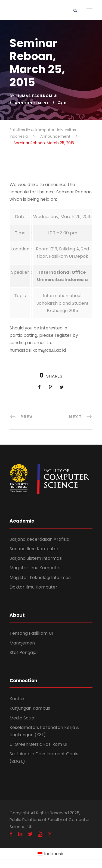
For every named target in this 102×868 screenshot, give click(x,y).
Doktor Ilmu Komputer (33, 587)
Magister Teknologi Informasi (40, 578)
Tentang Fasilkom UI (31, 633)
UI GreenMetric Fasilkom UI (38, 744)
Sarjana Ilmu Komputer (34, 549)
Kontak (17, 699)
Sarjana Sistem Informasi (36, 558)
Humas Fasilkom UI (37, 96)
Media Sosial (22, 718)
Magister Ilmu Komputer (35, 568)
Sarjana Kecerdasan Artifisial (40, 539)
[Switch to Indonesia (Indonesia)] (51, 854)
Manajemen (22, 643)
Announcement (32, 103)
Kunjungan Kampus (30, 708)
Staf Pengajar (24, 652)
